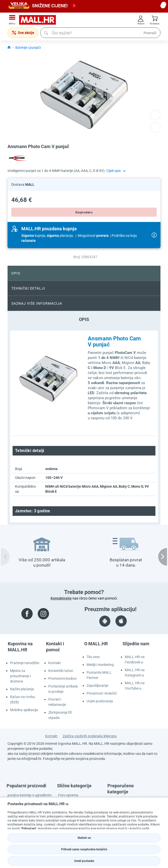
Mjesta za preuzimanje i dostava (20, 676)
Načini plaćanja (22, 689)
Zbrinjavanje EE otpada (60, 715)
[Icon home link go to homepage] (9, 48)
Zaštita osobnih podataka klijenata (90, 736)
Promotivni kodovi (62, 678)
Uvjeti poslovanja (100, 701)
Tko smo (93, 657)
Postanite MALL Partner (99, 675)
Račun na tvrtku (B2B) (23, 699)
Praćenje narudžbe (25, 663)
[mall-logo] (39, 20)
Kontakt (55, 663)
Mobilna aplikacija (24, 710)
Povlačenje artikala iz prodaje (63, 689)
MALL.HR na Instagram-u (135, 673)
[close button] (163, 6)
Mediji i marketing (100, 665)
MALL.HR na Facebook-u (135, 659)
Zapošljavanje (97, 686)
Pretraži (150, 33)
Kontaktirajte (61, 598)
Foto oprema (68, 795)
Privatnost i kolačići (102, 693)
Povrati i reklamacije (57, 702)
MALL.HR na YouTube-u (135, 686)
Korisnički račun (61, 671)
